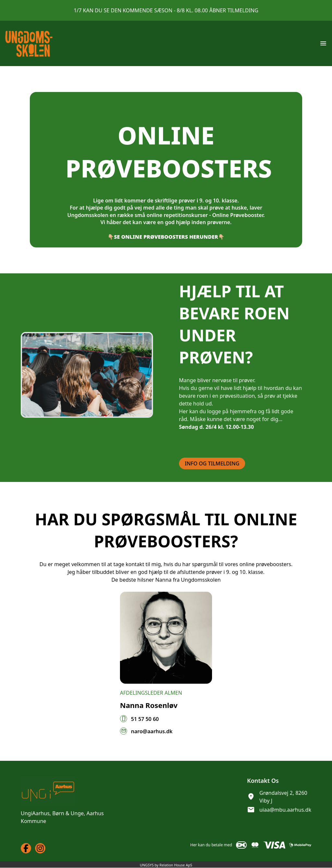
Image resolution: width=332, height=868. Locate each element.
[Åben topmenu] (323, 43)
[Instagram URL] (40, 848)
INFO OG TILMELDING (212, 471)
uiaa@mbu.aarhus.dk (285, 810)
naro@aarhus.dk (152, 739)
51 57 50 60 (145, 727)
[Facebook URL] (26, 848)
